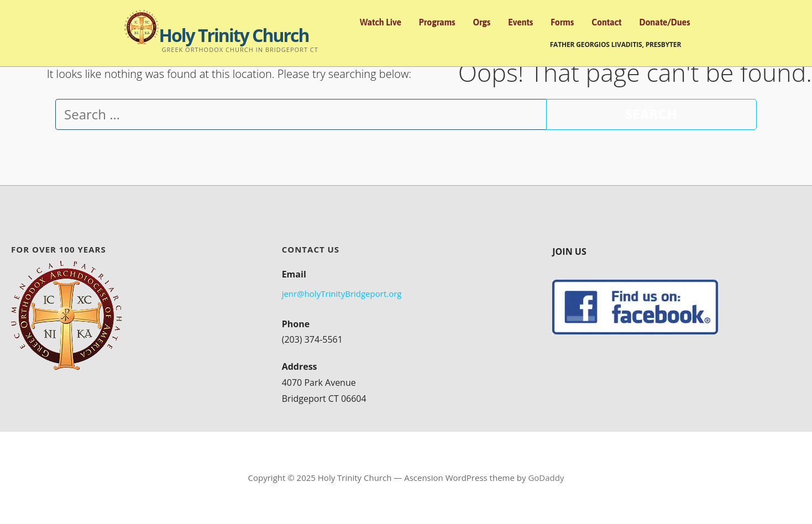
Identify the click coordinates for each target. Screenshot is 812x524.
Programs (437, 22)
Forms (562, 22)
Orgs (482, 22)
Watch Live (381, 22)
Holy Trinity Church (234, 35)
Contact (606, 22)
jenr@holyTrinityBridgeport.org (342, 294)
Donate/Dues (664, 22)
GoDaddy (546, 478)
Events (520, 22)
